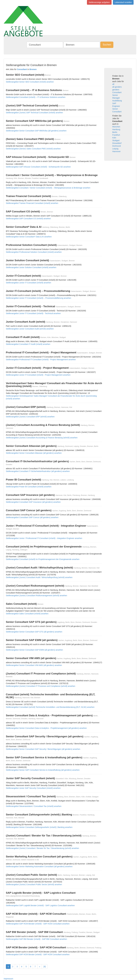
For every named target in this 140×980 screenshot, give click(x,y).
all (113, 84)
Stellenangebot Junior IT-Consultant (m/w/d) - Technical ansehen (33, 313)
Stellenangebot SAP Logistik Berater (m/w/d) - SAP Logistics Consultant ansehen (40, 905)
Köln (114, 138)
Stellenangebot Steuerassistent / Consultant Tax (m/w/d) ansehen (34, 806)
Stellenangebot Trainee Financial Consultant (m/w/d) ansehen (32, 203)
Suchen (107, 45)
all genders (117, 87)
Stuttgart (116, 140)
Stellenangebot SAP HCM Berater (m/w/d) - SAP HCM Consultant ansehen (38, 924)
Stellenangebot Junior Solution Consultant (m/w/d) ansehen (31, 267)
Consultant (117, 92)
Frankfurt (116, 135)
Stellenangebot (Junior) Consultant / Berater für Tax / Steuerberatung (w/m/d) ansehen (42, 848)
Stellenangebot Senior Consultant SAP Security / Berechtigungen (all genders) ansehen (43, 749)
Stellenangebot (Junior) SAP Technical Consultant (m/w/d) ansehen (34, 113)
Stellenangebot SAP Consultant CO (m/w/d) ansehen (28, 219)
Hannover (117, 151)
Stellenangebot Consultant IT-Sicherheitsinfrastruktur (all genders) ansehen (38, 471)
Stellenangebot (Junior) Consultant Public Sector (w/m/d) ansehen (34, 884)
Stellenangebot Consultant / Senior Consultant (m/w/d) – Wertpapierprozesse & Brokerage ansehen (48, 188)
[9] (45, 967)
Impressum (8, 979)
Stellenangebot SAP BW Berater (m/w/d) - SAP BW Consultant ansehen (36, 939)
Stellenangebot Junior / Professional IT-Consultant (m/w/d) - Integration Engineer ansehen (44, 538)
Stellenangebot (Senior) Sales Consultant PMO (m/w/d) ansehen (33, 149)
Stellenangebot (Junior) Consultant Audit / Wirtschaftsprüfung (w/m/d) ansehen (39, 577)
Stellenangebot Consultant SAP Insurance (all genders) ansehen (33, 502)
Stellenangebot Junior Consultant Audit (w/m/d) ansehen (30, 329)
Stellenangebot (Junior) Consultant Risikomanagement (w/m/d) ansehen (36, 595)
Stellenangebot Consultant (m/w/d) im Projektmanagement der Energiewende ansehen (43, 559)
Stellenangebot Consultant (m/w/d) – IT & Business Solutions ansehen (36, 97)
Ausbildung (117, 101)
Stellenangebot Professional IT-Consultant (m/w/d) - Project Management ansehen (41, 360)
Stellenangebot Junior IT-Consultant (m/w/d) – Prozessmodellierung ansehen (38, 298)
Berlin (115, 132)
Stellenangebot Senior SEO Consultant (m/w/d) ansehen (30, 82)
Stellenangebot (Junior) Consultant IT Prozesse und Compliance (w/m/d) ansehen (41, 686)
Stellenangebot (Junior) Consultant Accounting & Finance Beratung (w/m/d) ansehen (42, 438)
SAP (114, 103)
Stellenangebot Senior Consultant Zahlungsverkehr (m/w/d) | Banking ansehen (39, 827)
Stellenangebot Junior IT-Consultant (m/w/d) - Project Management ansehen (38, 375)
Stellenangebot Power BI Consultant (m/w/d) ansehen (29, 487)
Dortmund (117, 146)
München (116, 127)
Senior (115, 95)
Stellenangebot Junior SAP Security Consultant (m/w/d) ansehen (33, 788)
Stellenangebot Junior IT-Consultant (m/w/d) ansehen (29, 283)
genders (116, 90)
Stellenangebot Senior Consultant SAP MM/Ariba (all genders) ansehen (36, 131)
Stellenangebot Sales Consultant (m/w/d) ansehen (27, 614)
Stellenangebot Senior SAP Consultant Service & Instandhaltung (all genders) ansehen (43, 770)
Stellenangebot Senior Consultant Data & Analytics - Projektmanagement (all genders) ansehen (46, 728)
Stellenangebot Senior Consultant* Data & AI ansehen (29, 237)
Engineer (116, 106)
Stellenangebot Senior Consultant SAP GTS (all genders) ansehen (34, 632)
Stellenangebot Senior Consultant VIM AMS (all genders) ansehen (34, 665)
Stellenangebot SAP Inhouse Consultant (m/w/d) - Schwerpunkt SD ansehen (38, 167)
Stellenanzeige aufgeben (99, 2)
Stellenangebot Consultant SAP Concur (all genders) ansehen (32, 517)
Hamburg (116, 129)
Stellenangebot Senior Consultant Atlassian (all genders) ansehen (34, 453)
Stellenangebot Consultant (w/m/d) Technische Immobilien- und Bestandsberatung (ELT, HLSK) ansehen (50, 707)
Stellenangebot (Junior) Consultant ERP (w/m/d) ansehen (30, 417)
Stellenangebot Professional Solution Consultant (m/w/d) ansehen (34, 252)
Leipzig (115, 149)
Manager (116, 98)
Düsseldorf (117, 143)
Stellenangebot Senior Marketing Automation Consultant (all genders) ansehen (39, 866)
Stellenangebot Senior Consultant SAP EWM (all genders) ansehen (34, 650)
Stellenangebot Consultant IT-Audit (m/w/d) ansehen (28, 344)
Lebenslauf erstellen (123, 2)
